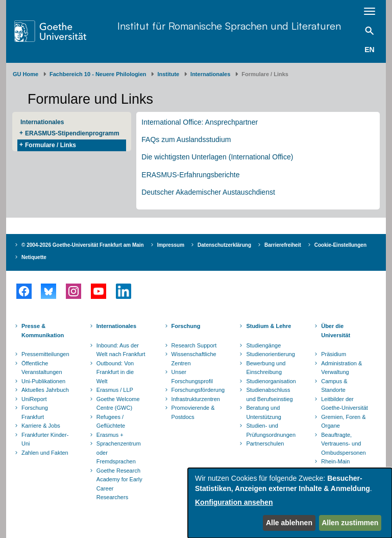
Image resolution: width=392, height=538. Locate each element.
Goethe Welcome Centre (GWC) (118, 404)
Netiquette (34, 257)
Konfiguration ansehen (234, 502)
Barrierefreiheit (283, 245)
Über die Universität (336, 331)
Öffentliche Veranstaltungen (42, 368)
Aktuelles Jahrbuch (45, 390)
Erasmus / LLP (115, 390)
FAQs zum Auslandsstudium (186, 139)
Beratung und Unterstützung (263, 412)
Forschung (186, 326)
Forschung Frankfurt (35, 412)
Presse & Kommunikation (43, 331)
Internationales (210, 74)
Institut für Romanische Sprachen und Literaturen (229, 26)
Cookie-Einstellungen (340, 245)
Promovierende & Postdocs (193, 412)
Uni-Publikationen (43, 381)
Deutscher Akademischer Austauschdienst (208, 192)
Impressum (171, 245)
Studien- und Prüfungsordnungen (271, 430)
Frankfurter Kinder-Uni (45, 439)
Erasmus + (110, 435)
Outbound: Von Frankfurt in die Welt (115, 372)
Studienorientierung (270, 354)
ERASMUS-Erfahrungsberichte (190, 175)
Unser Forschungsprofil (192, 377)
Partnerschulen (265, 443)
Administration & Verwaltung (341, 368)
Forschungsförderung (197, 390)
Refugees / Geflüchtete (111, 422)
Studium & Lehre (268, 326)
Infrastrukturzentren (196, 399)
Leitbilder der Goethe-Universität (345, 404)
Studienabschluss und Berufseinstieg (269, 394)
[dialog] (290, 503)
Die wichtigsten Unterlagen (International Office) (217, 157)
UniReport (34, 399)
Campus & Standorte (334, 386)
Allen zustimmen (350, 523)
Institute (168, 74)
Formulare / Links (51, 145)
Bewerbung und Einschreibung (266, 368)
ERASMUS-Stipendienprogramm (72, 133)
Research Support (194, 345)
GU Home (26, 74)
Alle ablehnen (289, 523)
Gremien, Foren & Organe (343, 422)
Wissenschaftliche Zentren (194, 359)
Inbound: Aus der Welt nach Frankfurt (121, 350)
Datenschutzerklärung (224, 245)
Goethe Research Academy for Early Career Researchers (119, 484)
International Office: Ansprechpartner (200, 122)
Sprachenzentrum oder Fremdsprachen (119, 452)
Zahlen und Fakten (45, 453)
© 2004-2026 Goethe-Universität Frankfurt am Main (83, 245)
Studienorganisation (271, 381)
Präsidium (334, 354)
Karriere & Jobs (41, 426)
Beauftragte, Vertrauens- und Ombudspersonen (343, 444)
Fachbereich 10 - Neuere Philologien (98, 74)
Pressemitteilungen (45, 354)
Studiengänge (263, 345)
